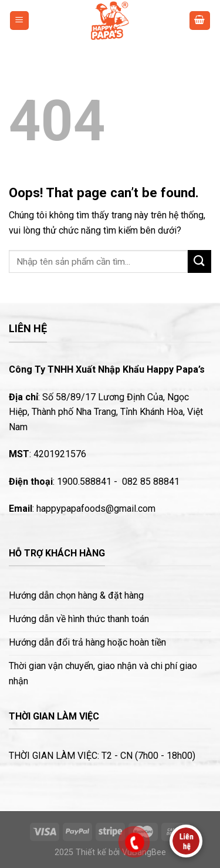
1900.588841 (84, 482)
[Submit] (199, 261)
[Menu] (20, 21)
